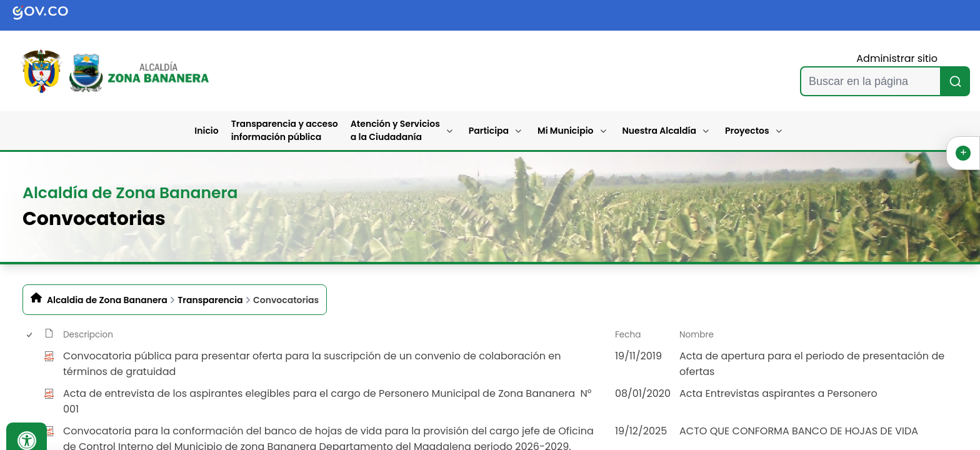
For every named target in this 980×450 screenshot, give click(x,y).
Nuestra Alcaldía (660, 131)
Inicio (206, 131)
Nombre (697, 335)
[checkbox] (29, 364)
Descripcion (88, 335)
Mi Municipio (565, 131)
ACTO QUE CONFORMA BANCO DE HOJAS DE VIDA (799, 431)
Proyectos (747, 131)
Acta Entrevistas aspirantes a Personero (778, 393)
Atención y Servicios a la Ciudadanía (395, 130)
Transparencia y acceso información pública (285, 130)
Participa (489, 131)
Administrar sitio (897, 58)
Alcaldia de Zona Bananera (107, 300)
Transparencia (210, 300)
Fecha (628, 335)
